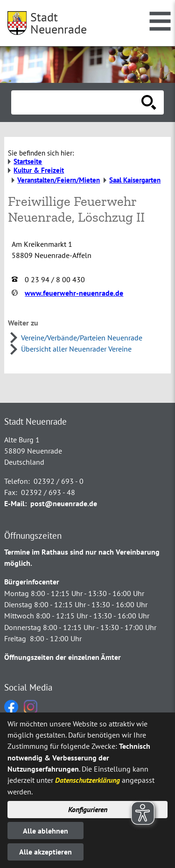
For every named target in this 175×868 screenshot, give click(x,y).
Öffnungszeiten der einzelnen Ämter (63, 657)
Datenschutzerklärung (87, 780)
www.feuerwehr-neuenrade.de (74, 293)
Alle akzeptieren (45, 852)
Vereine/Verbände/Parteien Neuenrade (82, 338)
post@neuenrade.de (64, 503)
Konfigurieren (88, 809)
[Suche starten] (149, 102)
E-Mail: (15, 503)
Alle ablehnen (45, 831)
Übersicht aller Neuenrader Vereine (76, 349)
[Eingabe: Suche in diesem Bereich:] (77, 102)
